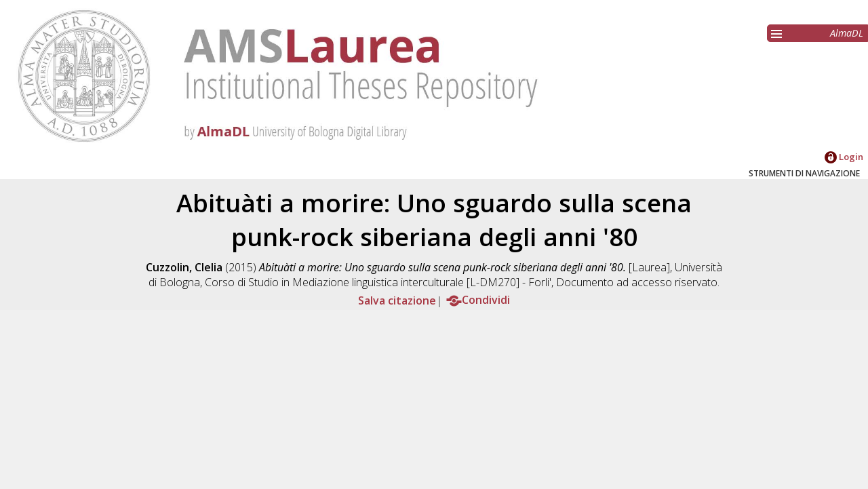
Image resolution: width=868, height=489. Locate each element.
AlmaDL (847, 33)
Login (844, 157)
